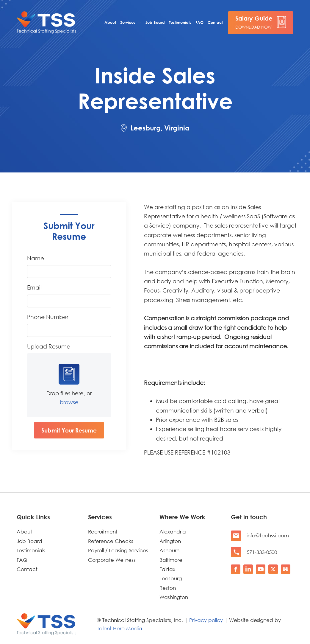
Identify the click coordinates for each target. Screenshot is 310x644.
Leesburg (171, 578)
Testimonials (180, 22)
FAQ (199, 22)
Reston (168, 588)
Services (128, 22)
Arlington (170, 541)
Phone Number (48, 317)
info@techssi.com (268, 535)
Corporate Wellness (112, 560)
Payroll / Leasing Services (118, 550)
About (110, 22)
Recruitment (103, 532)
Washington (174, 597)
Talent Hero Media (120, 628)
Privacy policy (206, 620)
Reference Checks (111, 541)
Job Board (155, 22)
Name (36, 258)
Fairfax (167, 569)
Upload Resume (49, 346)
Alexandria (173, 532)
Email (34, 287)
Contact (215, 22)
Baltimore (171, 560)
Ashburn (169, 550)
